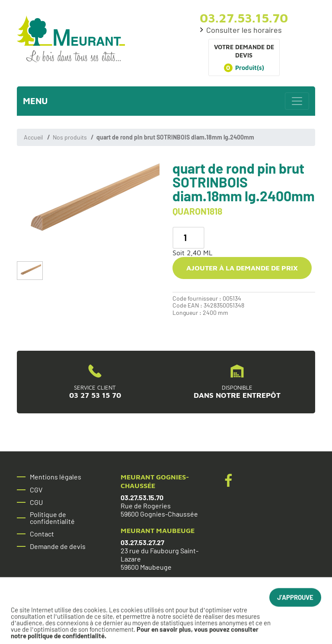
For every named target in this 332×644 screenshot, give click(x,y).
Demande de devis (58, 546)
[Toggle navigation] (297, 101)
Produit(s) (244, 68)
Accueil (33, 137)
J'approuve (295, 602)
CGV (36, 490)
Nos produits (70, 137)
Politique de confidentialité (52, 518)
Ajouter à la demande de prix (242, 268)
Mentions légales (56, 477)
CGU (36, 502)
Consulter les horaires (244, 30)
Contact (42, 534)
